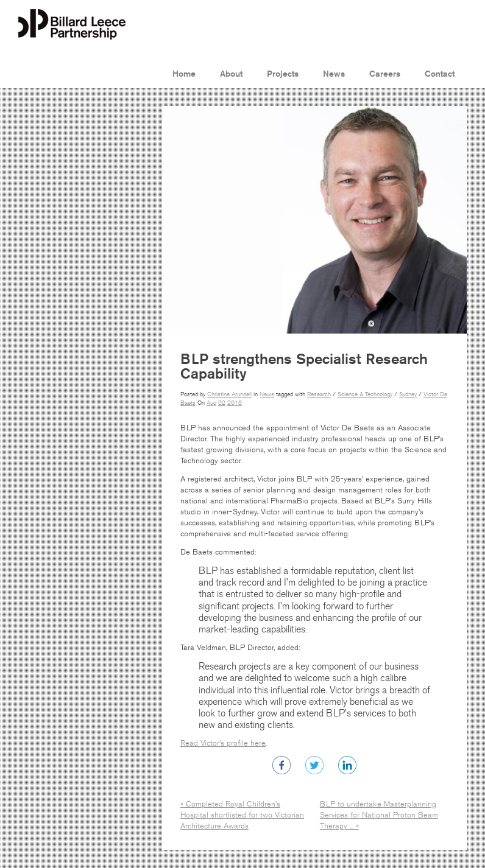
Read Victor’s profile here (223, 743)
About (231, 74)
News (334, 74)
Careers (385, 74)
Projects (283, 74)
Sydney (408, 394)
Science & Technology (365, 394)
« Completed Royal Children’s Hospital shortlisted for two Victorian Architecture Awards (242, 815)
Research (319, 394)
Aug (211, 403)
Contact (440, 74)
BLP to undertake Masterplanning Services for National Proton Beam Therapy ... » (379, 815)
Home (184, 74)
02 (222, 403)
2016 (235, 403)
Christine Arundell (229, 394)
